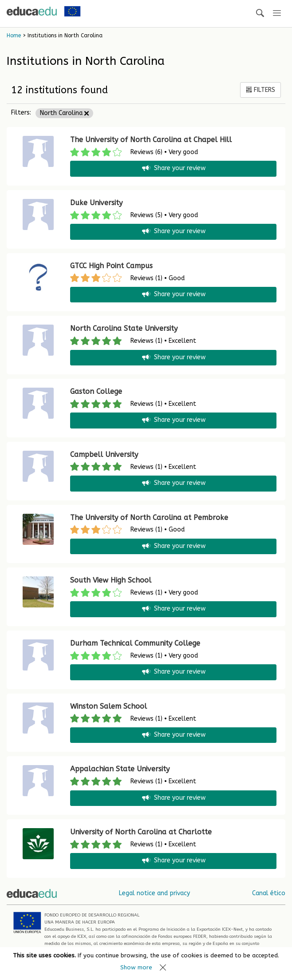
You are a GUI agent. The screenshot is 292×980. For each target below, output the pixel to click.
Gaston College (96, 391)
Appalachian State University (120, 769)
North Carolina (64, 113)
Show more (136, 967)
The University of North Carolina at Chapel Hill (151, 140)
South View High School (111, 580)
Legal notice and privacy (154, 893)
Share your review (173, 169)
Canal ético (269, 893)
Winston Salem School (109, 706)
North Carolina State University (124, 328)
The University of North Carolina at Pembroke (149, 518)
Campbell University (104, 454)
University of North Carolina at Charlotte (141, 832)
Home (14, 36)
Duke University (96, 203)
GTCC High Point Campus (111, 266)
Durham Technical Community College (135, 643)
